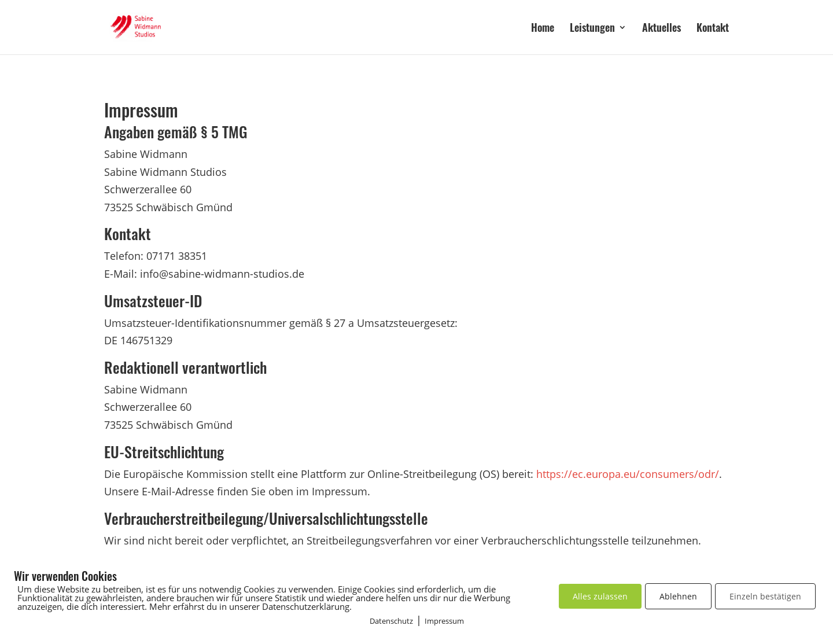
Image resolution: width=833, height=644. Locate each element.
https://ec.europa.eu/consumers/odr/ (628, 474)
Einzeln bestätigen (765, 596)
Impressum (444, 621)
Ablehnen (678, 596)
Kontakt (713, 29)
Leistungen (592, 29)
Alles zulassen (600, 596)
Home (543, 29)
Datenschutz (391, 621)
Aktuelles (661, 29)
